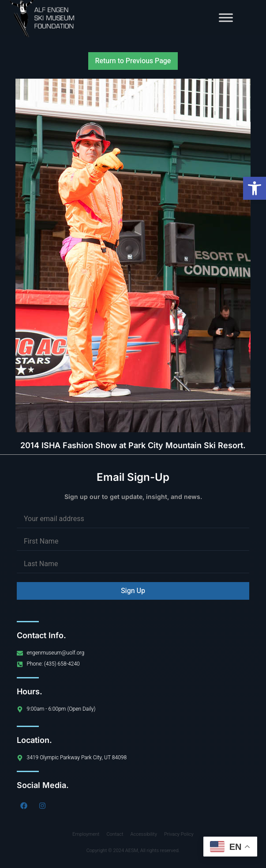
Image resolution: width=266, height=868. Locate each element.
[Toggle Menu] (226, 17)
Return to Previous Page (133, 61)
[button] (255, 188)
